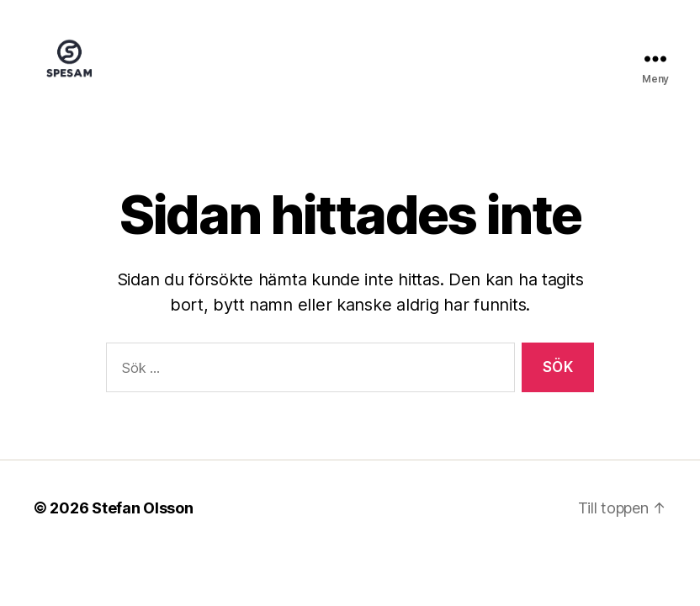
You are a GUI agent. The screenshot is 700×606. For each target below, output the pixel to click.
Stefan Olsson (143, 530)
